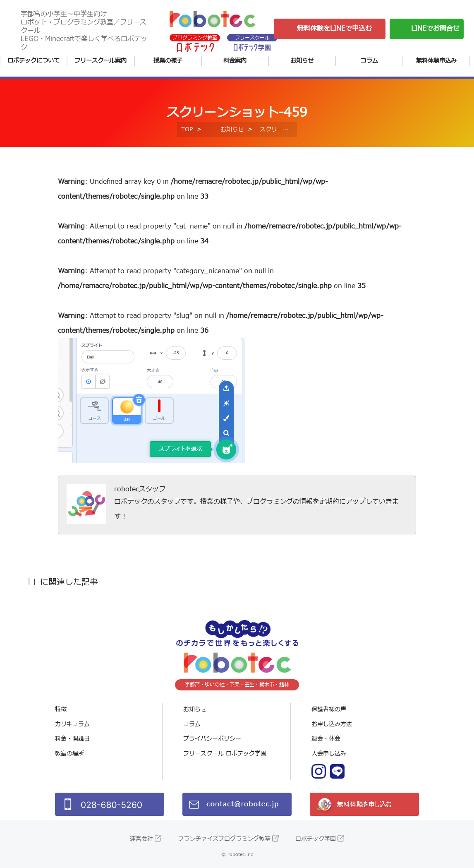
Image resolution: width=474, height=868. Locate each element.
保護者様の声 (329, 709)
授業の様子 (168, 61)
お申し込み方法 (332, 724)
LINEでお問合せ (435, 29)
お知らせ (302, 61)
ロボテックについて (34, 61)
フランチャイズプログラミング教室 (224, 839)
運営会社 (141, 839)
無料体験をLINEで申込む (334, 29)
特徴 (61, 709)
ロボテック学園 (316, 839)
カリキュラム (72, 724)
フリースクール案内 (101, 61)
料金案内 (235, 61)
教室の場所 (69, 754)
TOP (187, 129)
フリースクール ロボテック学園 (225, 754)
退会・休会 (326, 739)
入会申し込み (329, 754)
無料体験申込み (436, 61)
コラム (369, 61)
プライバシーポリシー (212, 739)
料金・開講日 (72, 739)
